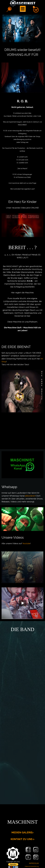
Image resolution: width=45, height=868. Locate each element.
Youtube (26, 543)
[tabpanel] (22, 52)
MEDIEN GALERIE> (22, 832)
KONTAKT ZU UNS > (22, 839)
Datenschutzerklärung (32, 866)
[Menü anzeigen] (23, 9)
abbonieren (30, 496)
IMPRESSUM (34, 863)
